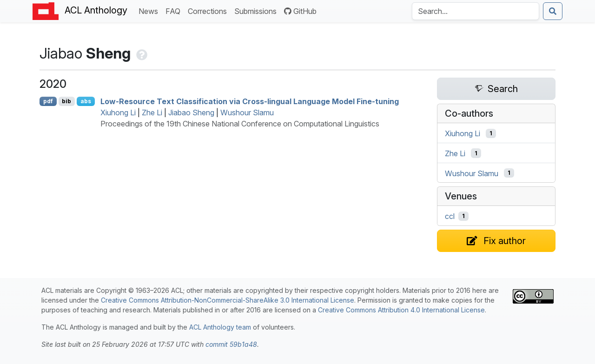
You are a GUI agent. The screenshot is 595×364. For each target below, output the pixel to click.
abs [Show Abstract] (86, 101)
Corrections (209, 10)
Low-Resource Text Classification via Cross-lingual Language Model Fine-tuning (250, 101)
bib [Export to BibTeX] (66, 101)
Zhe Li (152, 113)
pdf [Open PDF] (48, 101)
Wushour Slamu (247, 113)
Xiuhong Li (118, 113)
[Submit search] (553, 11)
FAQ (175, 10)
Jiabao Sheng (191, 113)
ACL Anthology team (220, 327)
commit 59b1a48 (231, 344)
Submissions (257, 10)
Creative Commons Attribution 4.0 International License (401, 310)
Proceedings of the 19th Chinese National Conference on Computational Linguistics (240, 124)
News (150, 10)
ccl (450, 216)
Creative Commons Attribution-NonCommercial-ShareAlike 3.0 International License (228, 300)
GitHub (300, 11)
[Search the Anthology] (476, 11)
